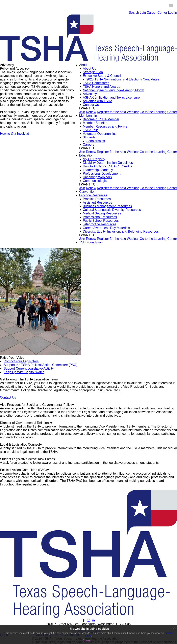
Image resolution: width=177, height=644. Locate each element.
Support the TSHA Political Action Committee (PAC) (40, 365)
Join (143, 13)
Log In (173, 13)
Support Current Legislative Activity (29, 368)
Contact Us (8, 397)
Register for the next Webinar (118, 112)
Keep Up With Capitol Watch (24, 372)
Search (134, 13)
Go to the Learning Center (158, 112)
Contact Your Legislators (21, 361)
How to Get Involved (15, 134)
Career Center (157, 13)
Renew (91, 112)
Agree (86, 640)
